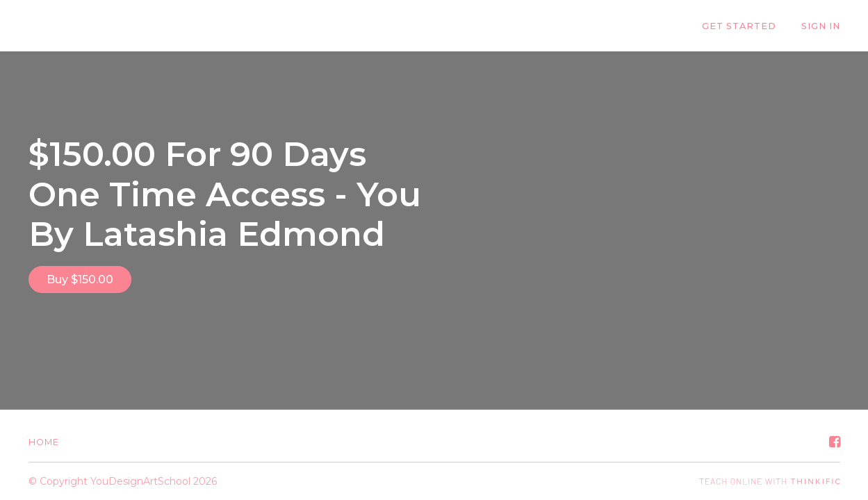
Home (44, 442)
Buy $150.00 (80, 280)
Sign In (821, 26)
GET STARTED (739, 26)
